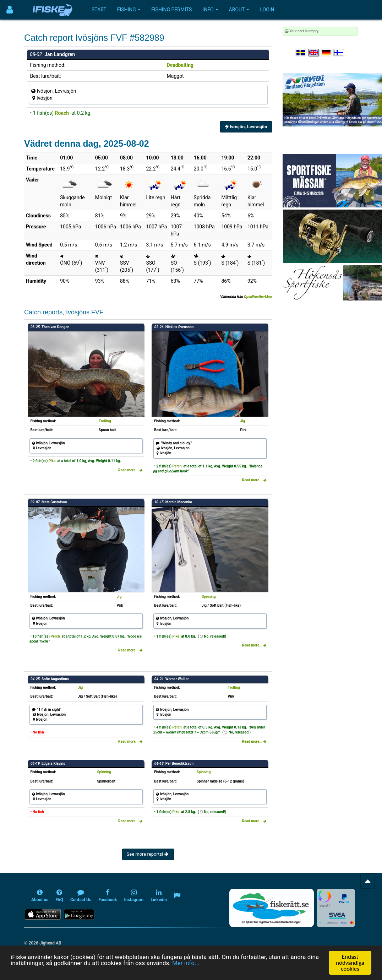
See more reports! (148, 854)
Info (210, 10)
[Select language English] (314, 53)
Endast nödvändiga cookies (350, 963)
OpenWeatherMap (258, 297)
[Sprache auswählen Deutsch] (327, 53)
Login (267, 10)
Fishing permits (171, 10)
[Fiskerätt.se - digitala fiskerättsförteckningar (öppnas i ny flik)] (272, 908)
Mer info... (186, 963)
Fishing (129, 10)
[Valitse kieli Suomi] (339, 53)
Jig (242, 421)
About (239, 10)
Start (99, 10)
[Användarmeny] (10, 10)
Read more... (130, 470)
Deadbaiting (180, 65)
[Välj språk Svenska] (301, 53)
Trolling (105, 421)
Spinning (209, 597)
